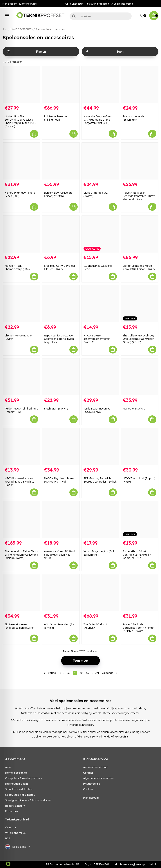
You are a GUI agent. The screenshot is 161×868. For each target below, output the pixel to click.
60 (69, 673)
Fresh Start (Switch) (56, 409)
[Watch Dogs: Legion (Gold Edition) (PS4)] (100, 520)
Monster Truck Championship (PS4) (17, 267)
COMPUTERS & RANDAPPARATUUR (24, 778)
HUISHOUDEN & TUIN (16, 784)
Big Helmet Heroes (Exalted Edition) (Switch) (20, 626)
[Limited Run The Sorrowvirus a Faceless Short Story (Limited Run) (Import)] (21, 85)
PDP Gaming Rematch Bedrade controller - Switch (100, 480)
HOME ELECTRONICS (21, 29)
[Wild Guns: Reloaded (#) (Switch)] (61, 593)
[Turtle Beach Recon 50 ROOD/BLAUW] (100, 377)
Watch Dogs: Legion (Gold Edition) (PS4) (100, 553)
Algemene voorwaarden (98, 778)
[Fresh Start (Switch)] (61, 377)
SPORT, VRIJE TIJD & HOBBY (20, 795)
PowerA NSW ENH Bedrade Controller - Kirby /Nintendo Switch (139, 196)
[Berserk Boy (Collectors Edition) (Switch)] (61, 161)
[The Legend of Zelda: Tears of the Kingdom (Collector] (21, 520)
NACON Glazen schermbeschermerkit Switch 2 (97, 339)
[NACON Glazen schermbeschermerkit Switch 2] (100, 304)
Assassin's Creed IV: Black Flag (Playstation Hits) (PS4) (60, 555)
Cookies (88, 789)
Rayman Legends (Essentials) (134, 118)
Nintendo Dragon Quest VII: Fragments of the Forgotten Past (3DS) (98, 120)
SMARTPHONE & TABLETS (19, 789)
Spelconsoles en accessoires (50, 29)
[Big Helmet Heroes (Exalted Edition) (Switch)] (21, 593)
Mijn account (10, 4)
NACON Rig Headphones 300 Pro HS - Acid (59, 480)
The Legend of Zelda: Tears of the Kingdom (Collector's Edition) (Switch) (21, 555)
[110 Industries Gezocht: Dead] (100, 234)
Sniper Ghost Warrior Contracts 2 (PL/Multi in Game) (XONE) (137, 555)
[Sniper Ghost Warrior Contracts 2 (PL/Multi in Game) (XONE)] (140, 520)
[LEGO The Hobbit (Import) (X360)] (140, 447)
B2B (8, 838)
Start (5, 29)
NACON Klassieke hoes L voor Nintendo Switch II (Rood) (20, 482)
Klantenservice (28, 4)
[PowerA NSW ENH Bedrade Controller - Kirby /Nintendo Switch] (140, 161)
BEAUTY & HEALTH (15, 806)
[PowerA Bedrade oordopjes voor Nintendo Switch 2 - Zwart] (140, 593)
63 (87, 673)
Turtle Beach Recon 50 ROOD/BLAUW (97, 410)
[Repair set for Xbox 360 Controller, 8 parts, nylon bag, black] (61, 304)
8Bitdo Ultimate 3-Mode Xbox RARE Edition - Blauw (139, 267)
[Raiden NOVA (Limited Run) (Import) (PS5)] (21, 377)
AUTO (8, 767)
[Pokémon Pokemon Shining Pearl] (61, 85)
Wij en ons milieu (16, 833)
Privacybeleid (92, 784)
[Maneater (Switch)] (140, 377)
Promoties (12, 811)
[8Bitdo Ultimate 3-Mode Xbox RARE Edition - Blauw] (140, 234)
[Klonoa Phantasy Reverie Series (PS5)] (21, 161)
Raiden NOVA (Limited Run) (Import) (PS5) (21, 410)
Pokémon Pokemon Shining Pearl (56, 118)
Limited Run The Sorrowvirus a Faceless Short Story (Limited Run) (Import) (20, 121)
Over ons (11, 827)
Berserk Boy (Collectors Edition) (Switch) (58, 194)
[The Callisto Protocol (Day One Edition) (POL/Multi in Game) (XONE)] (140, 304)
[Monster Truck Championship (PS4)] (21, 234)
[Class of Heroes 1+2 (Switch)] (100, 161)
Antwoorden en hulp (96, 767)
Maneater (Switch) (134, 409)
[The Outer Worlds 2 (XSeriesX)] (100, 593)
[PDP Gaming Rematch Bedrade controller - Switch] (100, 447)
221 (97, 673)
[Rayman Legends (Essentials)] (140, 85)
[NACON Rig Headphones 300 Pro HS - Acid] (61, 447)
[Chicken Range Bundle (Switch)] (21, 304)
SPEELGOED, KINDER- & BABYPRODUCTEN (28, 800)
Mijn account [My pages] (91, 798)
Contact (88, 773)
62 (81, 673)
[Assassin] (61, 520)
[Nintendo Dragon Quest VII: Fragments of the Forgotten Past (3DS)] (100, 85)
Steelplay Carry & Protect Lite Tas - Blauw (59, 267)
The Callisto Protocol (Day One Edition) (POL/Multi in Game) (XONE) (139, 339)
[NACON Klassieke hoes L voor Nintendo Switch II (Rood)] (21, 447)
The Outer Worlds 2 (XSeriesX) (95, 626)
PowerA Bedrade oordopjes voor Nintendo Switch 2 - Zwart (138, 628)
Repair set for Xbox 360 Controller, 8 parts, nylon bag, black (59, 339)
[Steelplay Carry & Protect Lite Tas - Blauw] (61, 234)
